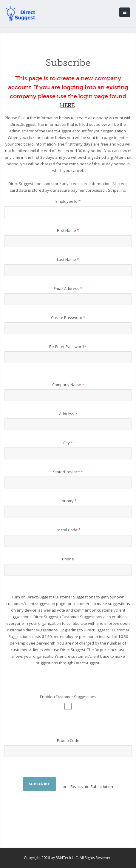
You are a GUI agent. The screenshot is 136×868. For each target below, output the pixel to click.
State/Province (68, 472)
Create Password (68, 317)
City (68, 443)
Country (68, 501)
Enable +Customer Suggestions (68, 697)
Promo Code (68, 740)
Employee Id (68, 201)
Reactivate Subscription (92, 787)
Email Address (68, 288)
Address (68, 414)
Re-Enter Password (68, 347)
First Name (68, 230)
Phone (68, 559)
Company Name (68, 385)
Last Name (68, 259)
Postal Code (68, 530)
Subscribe (40, 784)
